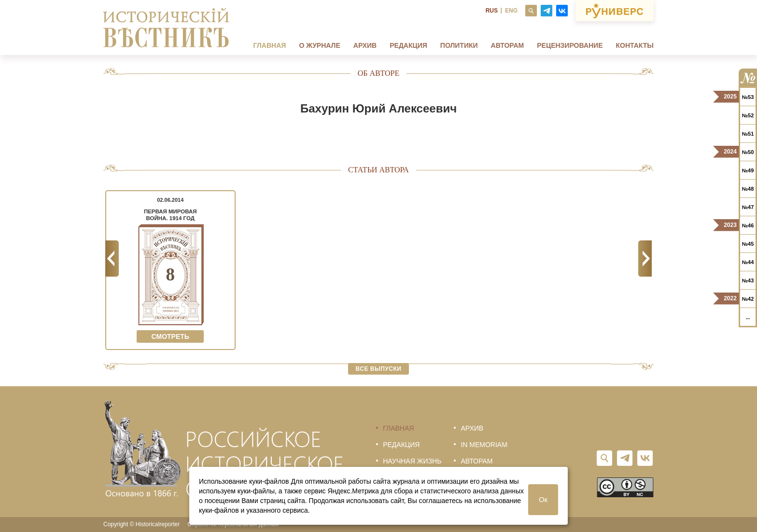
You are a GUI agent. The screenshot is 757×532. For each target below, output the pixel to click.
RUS (492, 11)
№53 (748, 97)
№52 (748, 115)
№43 (748, 280)
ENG (511, 11)
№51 (748, 134)
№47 (748, 207)
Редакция (408, 45)
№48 (748, 189)
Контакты (635, 45)
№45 (748, 244)
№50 (748, 152)
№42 (748, 299)
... (748, 317)
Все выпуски (379, 369)
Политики (459, 45)
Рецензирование (570, 45)
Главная (269, 45)
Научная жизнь (412, 461)
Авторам (508, 45)
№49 (748, 170)
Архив (365, 45)
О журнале (319, 45)
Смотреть (170, 336)
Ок (543, 499)
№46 (748, 225)
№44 (748, 262)
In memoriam (484, 445)
